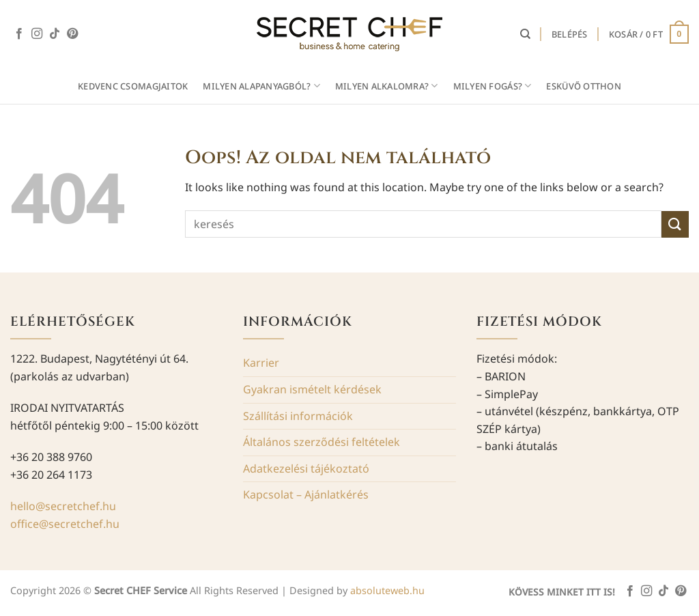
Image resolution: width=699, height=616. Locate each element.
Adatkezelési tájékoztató (306, 468)
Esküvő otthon (583, 86)
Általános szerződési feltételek (322, 442)
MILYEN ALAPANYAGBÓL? (261, 86)
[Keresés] (525, 34)
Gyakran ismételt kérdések (312, 389)
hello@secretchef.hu (63, 506)
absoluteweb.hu (387, 590)
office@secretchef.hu (65, 524)
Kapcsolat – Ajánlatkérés (306, 494)
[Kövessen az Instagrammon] (37, 34)
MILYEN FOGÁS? (493, 86)
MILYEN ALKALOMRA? (387, 86)
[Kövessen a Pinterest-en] (72, 34)
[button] (570, 34)
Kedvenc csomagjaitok (133, 86)
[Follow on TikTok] (55, 34)
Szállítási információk (298, 416)
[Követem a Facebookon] (19, 34)
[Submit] (675, 224)
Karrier (261, 363)
